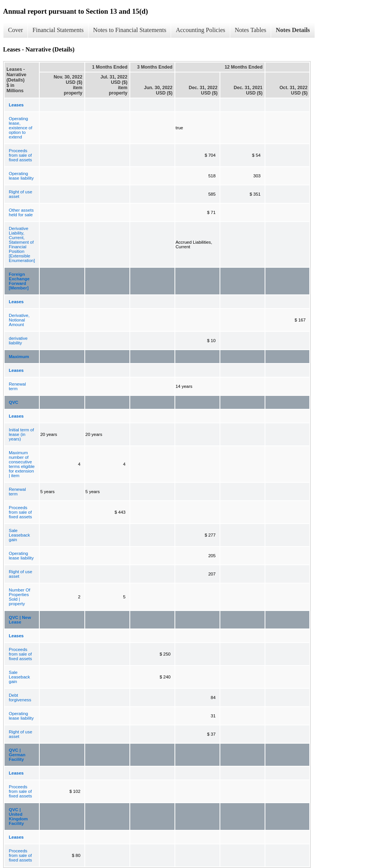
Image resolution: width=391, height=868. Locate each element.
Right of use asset (20, 194)
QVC (14, 402)
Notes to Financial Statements (130, 30)
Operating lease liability (21, 176)
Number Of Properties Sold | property (19, 597)
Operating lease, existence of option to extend (20, 128)
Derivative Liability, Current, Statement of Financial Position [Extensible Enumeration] (22, 244)
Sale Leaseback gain (19, 535)
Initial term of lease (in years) (21, 434)
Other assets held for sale (21, 212)
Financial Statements (58, 30)
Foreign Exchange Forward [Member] (19, 281)
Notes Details (293, 30)
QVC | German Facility (17, 755)
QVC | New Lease (20, 620)
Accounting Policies (200, 30)
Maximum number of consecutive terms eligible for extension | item (22, 464)
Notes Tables (251, 30)
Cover (15, 30)
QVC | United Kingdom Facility (18, 817)
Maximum (19, 357)
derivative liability (18, 341)
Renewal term (17, 386)
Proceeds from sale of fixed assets (20, 155)
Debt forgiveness (20, 698)
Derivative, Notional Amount (19, 320)
